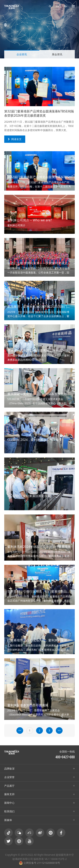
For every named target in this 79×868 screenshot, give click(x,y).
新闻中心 (9, 803)
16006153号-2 (58, 859)
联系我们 (9, 811)
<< (20, 730)
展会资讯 (57, 54)
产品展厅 (9, 786)
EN (58, 6)
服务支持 (9, 794)
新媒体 (8, 820)
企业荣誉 (9, 777)
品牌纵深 (9, 768)
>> (59, 730)
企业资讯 (22, 54)
